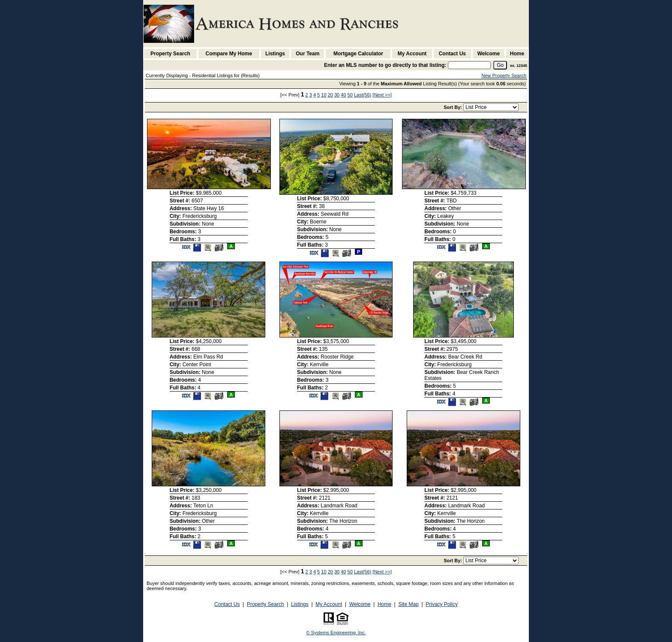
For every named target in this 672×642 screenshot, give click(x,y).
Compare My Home (229, 54)
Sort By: (453, 107)
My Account (412, 54)
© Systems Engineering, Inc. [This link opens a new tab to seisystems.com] (336, 633)
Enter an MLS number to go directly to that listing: (385, 65)
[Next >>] (382, 95)
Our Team (307, 54)
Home (517, 54)
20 (330, 95)
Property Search (170, 54)
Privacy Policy (442, 604)
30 (337, 95)
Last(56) (363, 95)
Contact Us (452, 54)
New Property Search (504, 75)
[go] (500, 65)
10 (324, 95)
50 (350, 95)
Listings (275, 54)
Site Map (408, 604)
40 (343, 95)
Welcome (489, 54)
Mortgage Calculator (358, 54)
